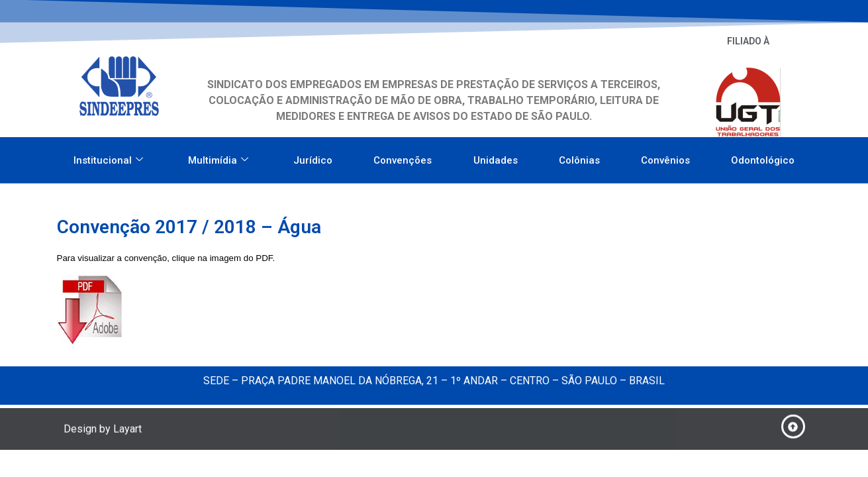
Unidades (496, 157)
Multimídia (218, 157)
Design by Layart (103, 431)
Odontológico (763, 157)
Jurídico (313, 157)
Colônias (579, 157)
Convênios (665, 157)
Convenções (403, 157)
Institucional (108, 157)
